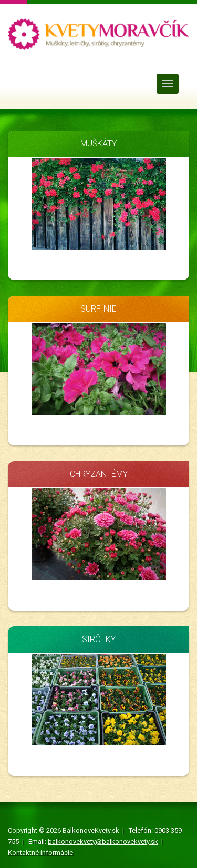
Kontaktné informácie (40, 852)
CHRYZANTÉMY (99, 474)
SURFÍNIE (98, 309)
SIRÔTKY (99, 639)
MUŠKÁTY (98, 143)
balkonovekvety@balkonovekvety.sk (103, 841)
